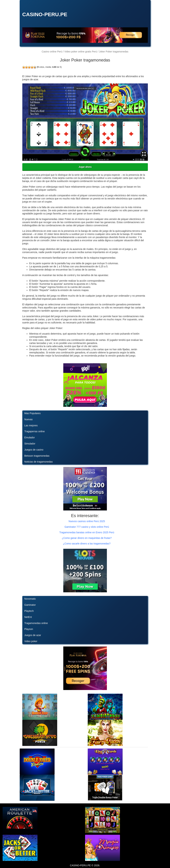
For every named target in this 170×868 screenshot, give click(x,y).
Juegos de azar (33, 635)
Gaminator (30, 605)
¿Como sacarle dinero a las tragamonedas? (87, 544)
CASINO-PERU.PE (45, 14)
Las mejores (31, 425)
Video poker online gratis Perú (81, 52)
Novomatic (30, 599)
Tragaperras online (35, 431)
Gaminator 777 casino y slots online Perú (87, 527)
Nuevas (29, 419)
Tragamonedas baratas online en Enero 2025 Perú (87, 532)
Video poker (31, 641)
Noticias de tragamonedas (39, 462)
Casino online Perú (52, 52)
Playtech (29, 611)
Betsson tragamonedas (37, 456)
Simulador (30, 444)
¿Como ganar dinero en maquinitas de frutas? (87, 538)
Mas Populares (33, 413)
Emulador (30, 437)
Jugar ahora (85, 167)
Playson (29, 629)
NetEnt (28, 617)
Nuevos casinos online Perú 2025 (87, 521)
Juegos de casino (34, 450)
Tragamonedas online (36, 623)
